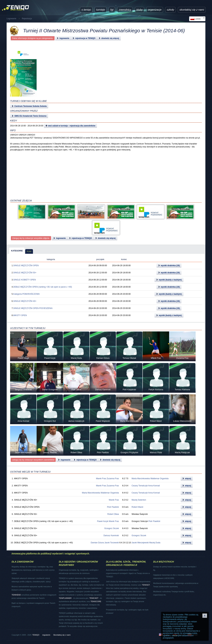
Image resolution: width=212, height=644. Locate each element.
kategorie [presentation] (17, 251)
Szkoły (170, 10)
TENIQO (36, 635)
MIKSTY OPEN (20, 315)
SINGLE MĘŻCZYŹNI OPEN (26, 266)
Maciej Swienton (139, 500)
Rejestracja (27, 19)
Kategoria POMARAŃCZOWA (26, 294)
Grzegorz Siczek (112, 528)
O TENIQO (86, 10)
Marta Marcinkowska (141, 479)
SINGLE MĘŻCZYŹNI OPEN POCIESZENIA (33, 308)
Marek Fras (101, 479)
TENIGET (146, 585)
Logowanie (11, 19)
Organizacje (155, 10)
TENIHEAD (16, 595)
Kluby (140, 10)
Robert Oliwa (113, 514)
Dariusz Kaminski (111, 536)
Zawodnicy (125, 10)
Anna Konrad (154, 486)
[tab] (17, 251)
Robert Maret (137, 507)
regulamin (46, 635)
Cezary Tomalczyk (140, 486)
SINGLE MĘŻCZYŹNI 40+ (25, 301)
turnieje (101, 10)
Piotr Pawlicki (113, 507)
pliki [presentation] (29, 251)
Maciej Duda (155, 543)
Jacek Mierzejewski (140, 543)
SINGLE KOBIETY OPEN (25, 280)
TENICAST (94, 598)
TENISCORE (96, 601)
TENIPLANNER (65, 598)
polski (197, 19)
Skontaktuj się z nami (192, 10)
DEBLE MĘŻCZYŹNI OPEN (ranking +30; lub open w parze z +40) (43, 287)
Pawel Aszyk (103, 521)
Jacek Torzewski (112, 543)
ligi (112, 10)
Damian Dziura (97, 543)
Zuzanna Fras (113, 479)
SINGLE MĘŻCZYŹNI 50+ (25, 273)
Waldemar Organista (159, 479)
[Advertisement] (106, 78)
